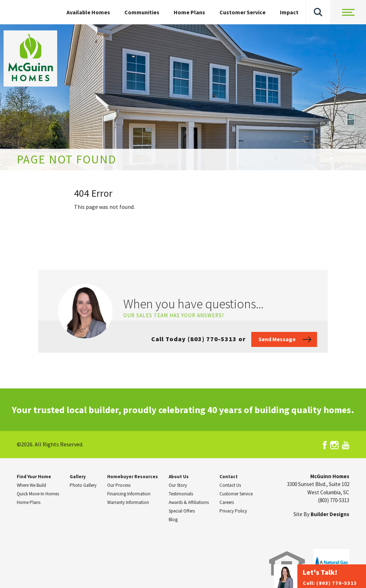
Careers (227, 502)
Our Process (119, 485)
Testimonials (181, 494)
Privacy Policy (233, 511)
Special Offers (182, 511)
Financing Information (129, 494)
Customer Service (243, 12)
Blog (173, 520)
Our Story (178, 485)
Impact (289, 12)
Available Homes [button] (88, 12)
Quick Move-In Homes (38, 494)
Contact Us (230, 485)
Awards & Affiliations (189, 502)
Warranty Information (128, 502)
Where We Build (31, 485)
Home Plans (189, 12)
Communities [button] (142, 12)
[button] (318, 12)
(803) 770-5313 (334, 500)
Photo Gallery (83, 485)
